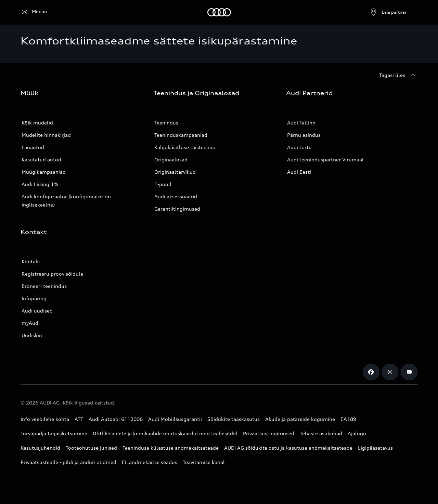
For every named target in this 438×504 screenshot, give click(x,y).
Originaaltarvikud (175, 172)
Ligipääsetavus (375, 448)
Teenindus (166, 123)
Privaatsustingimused (269, 433)
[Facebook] (371, 372)
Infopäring (34, 298)
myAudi (31, 323)
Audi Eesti (299, 172)
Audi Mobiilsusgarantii (175, 419)
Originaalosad (171, 160)
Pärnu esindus (304, 135)
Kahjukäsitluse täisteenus (185, 147)
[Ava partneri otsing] (372, 12)
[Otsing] (409, 12)
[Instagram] (390, 372)
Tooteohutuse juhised (91, 448)
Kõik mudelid (37, 123)
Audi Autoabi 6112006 (116, 419)
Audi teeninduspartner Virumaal (325, 160)
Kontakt (31, 261)
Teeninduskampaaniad (181, 135)
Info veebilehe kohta (45, 419)
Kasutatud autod (41, 160)
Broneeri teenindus (44, 286)
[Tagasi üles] (398, 75)
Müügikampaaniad (44, 172)
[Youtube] (409, 372)
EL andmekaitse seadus (150, 462)
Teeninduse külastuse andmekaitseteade (171, 448)
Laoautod (33, 147)
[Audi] (32, 12)
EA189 (348, 419)
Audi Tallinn (301, 123)
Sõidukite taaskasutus (234, 419)
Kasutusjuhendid (40, 448)
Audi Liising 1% (40, 184)
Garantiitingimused (177, 209)
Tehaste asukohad (321, 433)
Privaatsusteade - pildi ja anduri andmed (68, 462)
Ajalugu (357, 433)
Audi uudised (37, 311)
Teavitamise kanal (204, 462)
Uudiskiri (32, 335)
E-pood (163, 184)
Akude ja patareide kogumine (300, 419)
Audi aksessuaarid (176, 196)
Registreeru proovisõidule (52, 274)
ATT (79, 419)
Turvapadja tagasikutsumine (54, 433)
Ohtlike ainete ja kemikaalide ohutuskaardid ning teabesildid (165, 433)
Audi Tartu (299, 147)
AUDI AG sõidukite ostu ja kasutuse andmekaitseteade (288, 448)
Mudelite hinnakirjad (46, 135)
